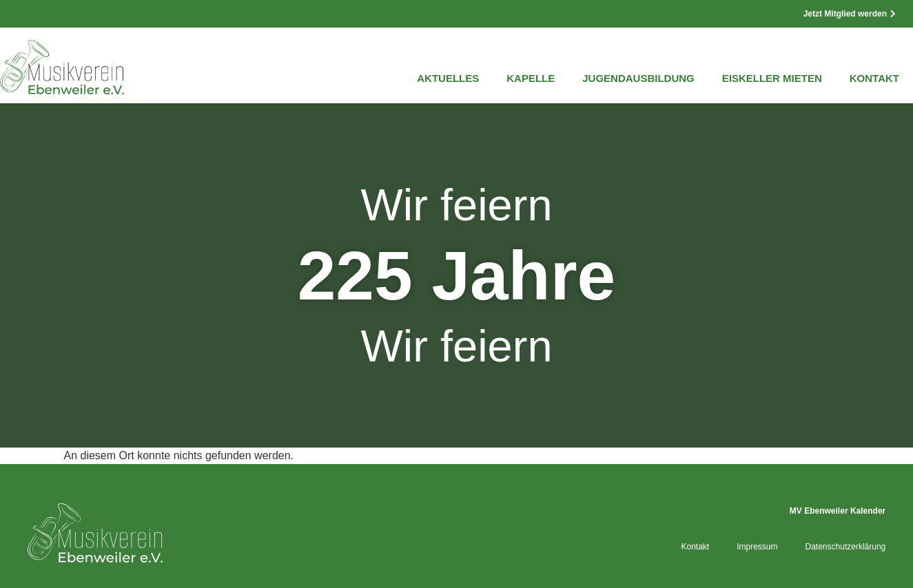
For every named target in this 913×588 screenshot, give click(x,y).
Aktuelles (448, 78)
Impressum (757, 547)
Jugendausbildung (638, 78)
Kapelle (531, 78)
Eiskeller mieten (772, 78)
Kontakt (874, 78)
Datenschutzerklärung (846, 547)
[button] (30, 558)
